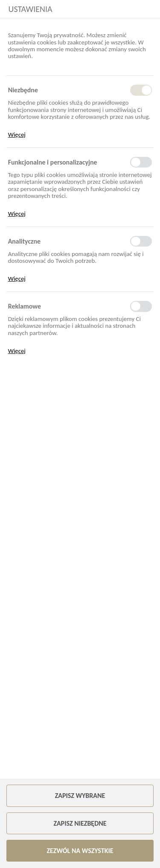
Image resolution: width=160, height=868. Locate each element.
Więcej (17, 135)
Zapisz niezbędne (80, 823)
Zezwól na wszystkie (80, 851)
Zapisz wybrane (80, 796)
